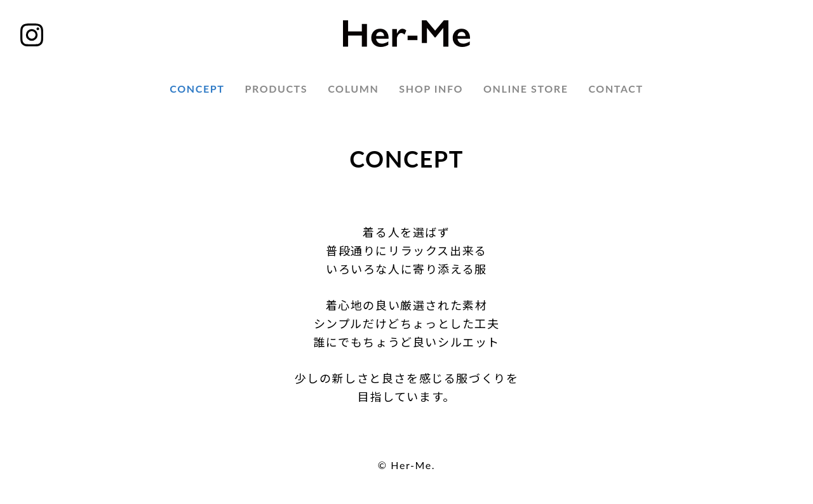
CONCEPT (197, 89)
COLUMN (353, 89)
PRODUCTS (276, 89)
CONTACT (615, 89)
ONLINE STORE (526, 89)
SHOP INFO (431, 89)
